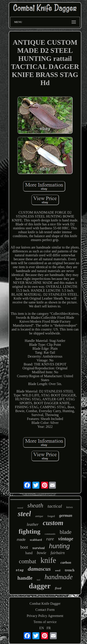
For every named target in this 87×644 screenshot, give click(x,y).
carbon (66, 563)
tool (38, 580)
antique (39, 516)
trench (70, 570)
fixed (58, 588)
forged (51, 516)
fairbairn (58, 553)
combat (28, 561)
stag (20, 570)
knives (70, 507)
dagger (40, 586)
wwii (58, 570)
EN (42, 628)
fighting (29, 531)
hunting (59, 546)
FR (49, 628)
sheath (35, 505)
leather (33, 524)
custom (53, 523)
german (66, 515)
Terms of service (45, 622)
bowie (42, 553)
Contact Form (45, 610)
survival (39, 548)
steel (24, 514)
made (21, 540)
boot (24, 547)
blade (65, 532)
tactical (55, 506)
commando (50, 534)
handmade (59, 577)
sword (20, 508)
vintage (66, 539)
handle (25, 578)
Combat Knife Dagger (45, 604)
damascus (39, 569)
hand (29, 553)
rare (50, 539)
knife (48, 560)
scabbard (36, 540)
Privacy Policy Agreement (45, 616)
